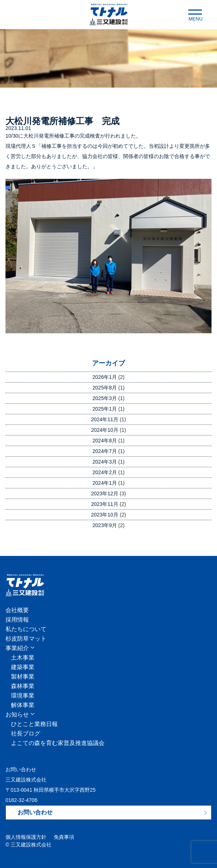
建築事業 (23, 667)
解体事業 (23, 705)
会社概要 (17, 610)
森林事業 (23, 686)
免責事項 (64, 837)
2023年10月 (105, 515)
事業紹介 (17, 648)
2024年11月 (105, 419)
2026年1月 (105, 377)
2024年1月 (105, 483)
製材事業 (23, 677)
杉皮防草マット (26, 639)
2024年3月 (105, 462)
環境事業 (23, 696)
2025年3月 (105, 398)
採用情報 (17, 620)
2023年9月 (105, 525)
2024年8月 (105, 441)
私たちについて (26, 629)
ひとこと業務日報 (34, 724)
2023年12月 (105, 493)
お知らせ (17, 715)
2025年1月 (105, 409)
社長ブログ (26, 734)
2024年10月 (105, 430)
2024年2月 (105, 472)
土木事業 (23, 658)
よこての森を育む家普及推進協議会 (58, 743)
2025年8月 (105, 388)
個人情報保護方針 (26, 837)
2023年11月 (105, 504)
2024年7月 (105, 451)
